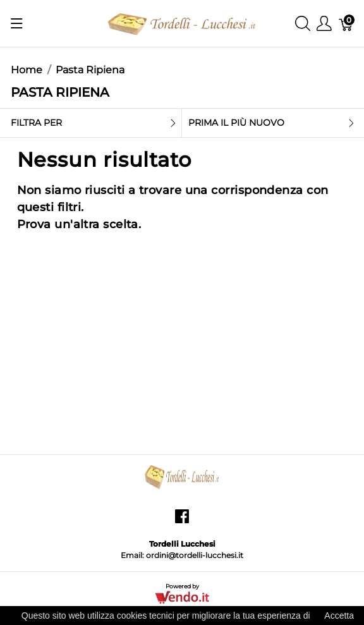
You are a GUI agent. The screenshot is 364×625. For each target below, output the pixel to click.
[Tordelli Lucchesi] (182, 22)
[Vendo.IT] (182, 597)
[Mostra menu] (17, 23)
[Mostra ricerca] (303, 24)
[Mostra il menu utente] (324, 24)
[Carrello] (346, 24)
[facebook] (182, 521)
